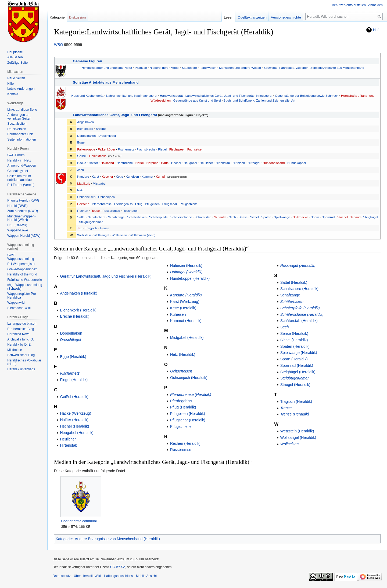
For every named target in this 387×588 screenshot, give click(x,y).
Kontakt (13, 94)
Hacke (82, 163)
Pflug (139, 204)
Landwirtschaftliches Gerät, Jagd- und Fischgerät (220, 96)
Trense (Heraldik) (295, 414)
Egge (81, 142)
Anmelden (375, 5)
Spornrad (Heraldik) (297, 365)
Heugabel (190, 163)
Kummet (148, 176)
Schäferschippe (181, 217)
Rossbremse (111, 211)
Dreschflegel (107, 136)
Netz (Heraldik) (183, 354)
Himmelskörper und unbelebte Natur (107, 68)
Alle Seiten (15, 57)
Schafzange (116, 217)
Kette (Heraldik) (183, 308)
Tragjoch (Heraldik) (296, 401)
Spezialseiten (17, 124)
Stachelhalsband (349, 217)
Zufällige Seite (17, 63)
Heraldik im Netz (19, 160)
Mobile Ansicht (146, 576)
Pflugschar (170, 204)
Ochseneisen (86, 197)
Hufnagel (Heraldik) (186, 272)
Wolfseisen (119, 235)
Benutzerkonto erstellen (349, 5)
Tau (80, 228)
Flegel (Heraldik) (74, 380)
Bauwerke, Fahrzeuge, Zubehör (286, 68)
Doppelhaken (86, 136)
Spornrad (328, 217)
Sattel (81, 217)
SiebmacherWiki (19, 308)
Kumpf (160, 176)
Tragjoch (91, 228)
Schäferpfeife (158, 217)
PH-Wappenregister (21, 264)
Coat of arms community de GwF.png (81, 521)
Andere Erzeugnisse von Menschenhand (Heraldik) (117, 539)
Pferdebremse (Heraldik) (191, 395)
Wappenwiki (16, 303)
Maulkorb (84, 183)
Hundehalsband (274, 163)
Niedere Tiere (159, 68)
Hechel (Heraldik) (74, 426)
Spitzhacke (300, 217)
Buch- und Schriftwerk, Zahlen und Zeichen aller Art (259, 100)
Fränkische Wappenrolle (25, 280)
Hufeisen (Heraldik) (186, 266)
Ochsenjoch (106, 197)
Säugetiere (189, 68)
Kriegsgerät (264, 96)
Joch (80, 170)
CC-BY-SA (118, 567)
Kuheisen (132, 176)
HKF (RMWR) (17, 225)
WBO (58, 45)
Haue (165, 163)
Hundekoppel (297, 163)
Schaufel (220, 217)
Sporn (315, 217)
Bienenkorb (85, 129)
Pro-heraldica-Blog (21, 329)
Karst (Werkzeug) (185, 302)
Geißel (82, 156)
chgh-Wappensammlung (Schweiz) (25, 287)
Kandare (83, 176)
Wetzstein (84, 235)
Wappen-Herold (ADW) (24, 236)
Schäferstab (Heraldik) (299, 321)
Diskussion (78, 17)
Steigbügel (370, 217)
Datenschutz (62, 576)
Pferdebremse (102, 204)
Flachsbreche (146, 149)
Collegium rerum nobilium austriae (19, 178)
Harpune (153, 163)
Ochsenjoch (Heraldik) (189, 378)
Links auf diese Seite (22, 110)
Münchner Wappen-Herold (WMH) (21, 218)
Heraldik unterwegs (21, 369)
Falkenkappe (86, 149)
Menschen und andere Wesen (240, 68)
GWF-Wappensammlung (21, 257)
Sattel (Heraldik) (294, 282)
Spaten (266, 217)
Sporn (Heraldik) (294, 359)
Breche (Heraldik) (75, 316)
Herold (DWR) (17, 206)
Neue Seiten (16, 78)
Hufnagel (254, 163)
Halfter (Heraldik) (74, 420)
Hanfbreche (125, 163)
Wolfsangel (101, 235)
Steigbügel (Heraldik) (298, 372)
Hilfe (377, 30)
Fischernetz (126, 149)
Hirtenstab (223, 163)
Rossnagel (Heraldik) (298, 266)
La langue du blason (22, 324)
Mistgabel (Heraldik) (187, 338)
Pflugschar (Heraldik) (188, 420)
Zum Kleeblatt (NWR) (23, 211)
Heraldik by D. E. (19, 345)
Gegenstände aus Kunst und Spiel (197, 100)
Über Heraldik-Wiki (87, 576)
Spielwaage (282, 217)
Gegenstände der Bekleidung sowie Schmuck (307, 96)
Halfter (93, 163)
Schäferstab (203, 217)
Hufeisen (239, 163)
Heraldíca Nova (18, 334)
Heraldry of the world (22, 274)
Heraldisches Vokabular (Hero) (24, 362)
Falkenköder (106, 149)
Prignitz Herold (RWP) (23, 200)
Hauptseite (15, 52)
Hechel (176, 163)
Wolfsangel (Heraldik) (298, 438)
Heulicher (206, 163)
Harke (140, 163)
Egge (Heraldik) (73, 357)
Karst (95, 176)
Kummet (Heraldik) (186, 321)
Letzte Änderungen (21, 89)
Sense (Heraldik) (294, 334)
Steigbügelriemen (91, 222)
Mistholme (15, 350)
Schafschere (97, 217)
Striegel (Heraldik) (295, 385)
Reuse (95, 211)
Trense (105, 228)
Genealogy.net (18, 171)
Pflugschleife (189, 204)
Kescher (107, 176)
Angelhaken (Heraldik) (79, 293)
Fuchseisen (195, 149)
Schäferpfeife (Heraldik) (300, 308)
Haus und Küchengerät (88, 96)
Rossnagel (130, 211)
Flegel (162, 149)
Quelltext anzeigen (252, 17)
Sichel (255, 217)
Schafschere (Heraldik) (299, 289)
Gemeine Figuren (87, 61)
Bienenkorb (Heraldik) (78, 310)
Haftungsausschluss (118, 576)
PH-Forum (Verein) (21, 185)
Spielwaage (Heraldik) (299, 353)
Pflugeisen (152, 204)
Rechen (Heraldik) (185, 443)
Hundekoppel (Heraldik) (190, 278)
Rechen (83, 211)
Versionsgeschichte (286, 17)
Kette (119, 176)
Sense (243, 217)
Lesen (229, 17)
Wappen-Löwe (18, 230)
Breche (101, 129)
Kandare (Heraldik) (186, 295)
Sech (232, 217)
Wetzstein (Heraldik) (297, 431)
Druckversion (17, 129)
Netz (80, 190)
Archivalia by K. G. (21, 339)
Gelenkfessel (98, 156)
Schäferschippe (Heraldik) (302, 314)
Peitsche (83, 204)
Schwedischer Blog (21, 355)
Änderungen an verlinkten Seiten (19, 117)
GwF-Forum (16, 155)
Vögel (175, 68)
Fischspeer (177, 149)
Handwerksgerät (171, 96)
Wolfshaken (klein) (142, 235)
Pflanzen (141, 68)
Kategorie (64, 539)
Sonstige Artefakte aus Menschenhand (337, 68)
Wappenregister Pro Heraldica (21, 296)
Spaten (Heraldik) (295, 346)
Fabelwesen (208, 68)
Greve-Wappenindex (22, 269)
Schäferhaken (137, 217)
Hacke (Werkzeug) (76, 413)
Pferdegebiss (123, 204)
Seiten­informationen (22, 139)
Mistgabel (99, 183)
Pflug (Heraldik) (183, 407)
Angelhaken (85, 122)
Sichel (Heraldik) (294, 340)
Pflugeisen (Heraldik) (188, 414)
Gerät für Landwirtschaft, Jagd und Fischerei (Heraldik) (106, 276)
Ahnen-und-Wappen (22, 166)
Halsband (107, 163)
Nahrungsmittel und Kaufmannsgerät (132, 96)
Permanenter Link (20, 134)
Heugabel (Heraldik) (77, 433)
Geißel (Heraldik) (74, 397)
